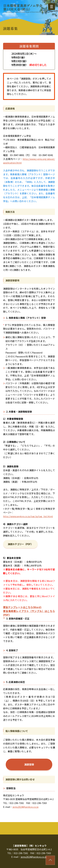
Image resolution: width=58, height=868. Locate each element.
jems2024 (26, 807)
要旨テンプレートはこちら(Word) (22, 607)
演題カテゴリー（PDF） (20, 544)
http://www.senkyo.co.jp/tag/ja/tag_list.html (28, 516)
